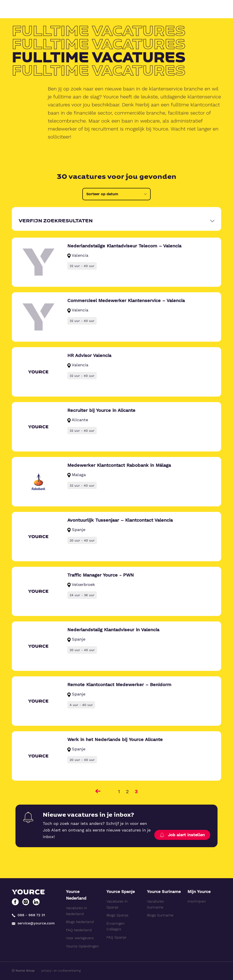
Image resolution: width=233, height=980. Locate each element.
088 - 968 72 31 (28, 915)
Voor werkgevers (80, 938)
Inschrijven (197, 901)
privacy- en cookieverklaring (61, 971)
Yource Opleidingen (82, 946)
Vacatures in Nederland (77, 911)
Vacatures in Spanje (117, 904)
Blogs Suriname (160, 915)
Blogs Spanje (117, 915)
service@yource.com (33, 923)
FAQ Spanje (116, 937)
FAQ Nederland (79, 930)
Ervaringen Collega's (116, 926)
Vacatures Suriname (155, 904)
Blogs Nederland (80, 922)
